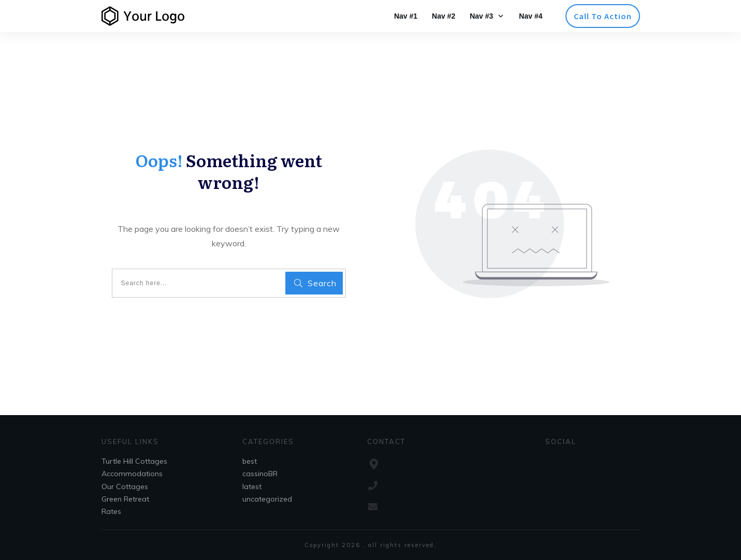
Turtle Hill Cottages (134, 461)
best (250, 461)
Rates (111, 511)
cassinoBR (260, 474)
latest (252, 487)
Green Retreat (125, 499)
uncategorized (267, 499)
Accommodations (132, 474)
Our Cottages (125, 487)
